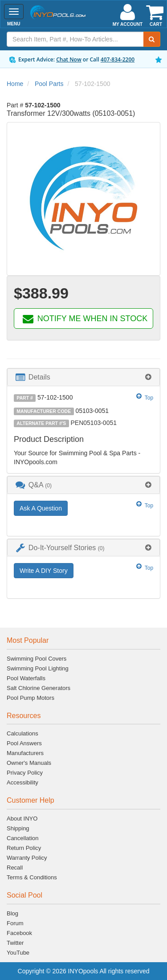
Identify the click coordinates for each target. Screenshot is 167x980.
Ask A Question (41, 508)
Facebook (19, 933)
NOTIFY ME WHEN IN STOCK (84, 318)
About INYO (22, 819)
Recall (15, 868)
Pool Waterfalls (26, 678)
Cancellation (23, 838)
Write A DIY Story (44, 571)
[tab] (83, 377)
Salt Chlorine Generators (39, 688)
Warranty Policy (27, 858)
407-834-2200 (118, 59)
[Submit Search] (152, 39)
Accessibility (22, 782)
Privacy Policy (25, 773)
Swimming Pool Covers (37, 659)
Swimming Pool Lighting (38, 668)
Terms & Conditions (32, 877)
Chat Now (69, 59)
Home (15, 84)
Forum (15, 923)
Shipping (18, 828)
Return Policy (24, 848)
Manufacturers (25, 753)
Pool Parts (49, 84)
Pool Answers (24, 743)
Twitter (15, 943)
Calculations (22, 733)
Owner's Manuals (29, 763)
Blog (12, 913)
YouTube (18, 953)
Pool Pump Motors (31, 698)
